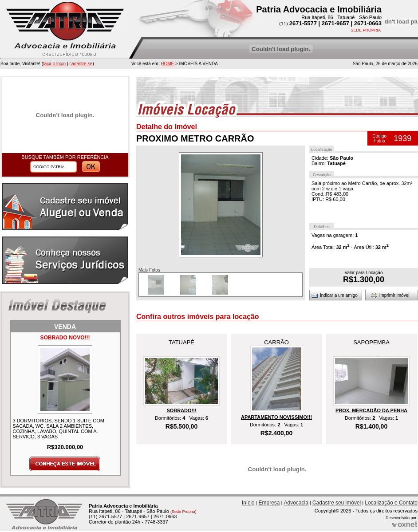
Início (248, 503)
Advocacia (296, 503)
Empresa (269, 503)
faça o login (54, 64)
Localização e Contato (391, 503)
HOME (167, 64)
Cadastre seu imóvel (337, 503)
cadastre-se (81, 64)
